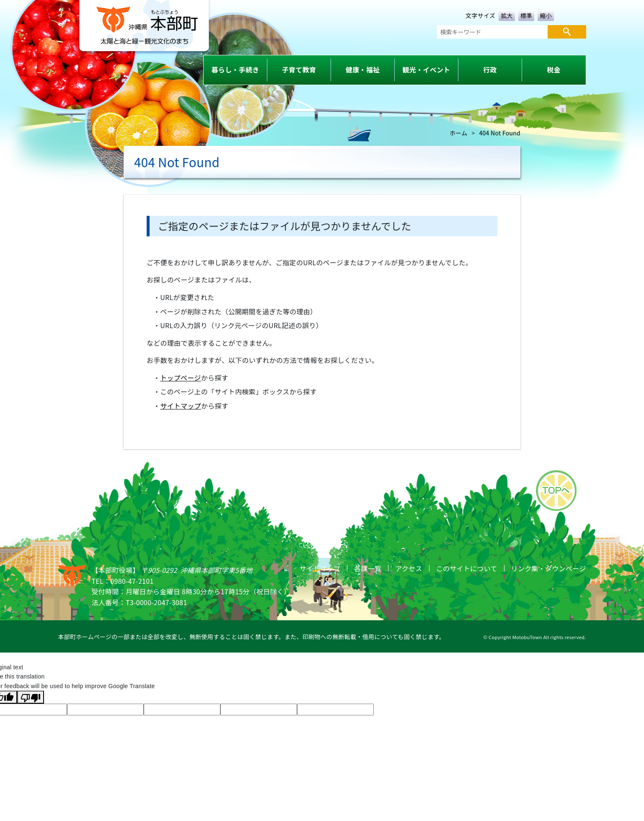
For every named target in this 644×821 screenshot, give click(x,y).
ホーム (458, 133)
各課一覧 (368, 568)
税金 (554, 70)
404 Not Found (500, 133)
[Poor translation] (31, 697)
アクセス (409, 568)
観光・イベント (427, 70)
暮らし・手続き (235, 70)
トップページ (180, 378)
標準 (526, 16)
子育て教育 (299, 70)
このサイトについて (467, 568)
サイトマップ (181, 406)
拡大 (507, 16)
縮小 (546, 16)
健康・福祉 (363, 70)
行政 (490, 70)
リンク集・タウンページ (549, 568)
